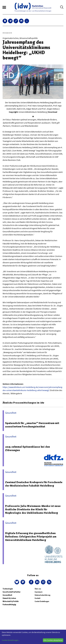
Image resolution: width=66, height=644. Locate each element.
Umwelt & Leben (9, 598)
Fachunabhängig (9, 605)
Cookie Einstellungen (42, 601)
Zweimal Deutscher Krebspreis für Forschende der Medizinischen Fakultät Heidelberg (34, 484)
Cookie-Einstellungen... (11, 640)
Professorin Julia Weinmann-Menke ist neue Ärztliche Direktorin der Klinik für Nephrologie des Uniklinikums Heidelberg (33, 509)
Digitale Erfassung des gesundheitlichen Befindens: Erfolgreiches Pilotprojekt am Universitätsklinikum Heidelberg (31, 537)
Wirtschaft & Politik (11, 601)
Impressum (39, 592)
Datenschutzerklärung (42, 595)
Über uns (38, 589)
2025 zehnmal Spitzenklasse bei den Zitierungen (28, 448)
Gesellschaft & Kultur (12, 592)
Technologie (8, 589)
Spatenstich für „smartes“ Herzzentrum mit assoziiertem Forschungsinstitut (32, 425)
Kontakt (37, 598)
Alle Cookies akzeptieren (53, 640)
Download (53, 112)
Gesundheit (7, 595)
